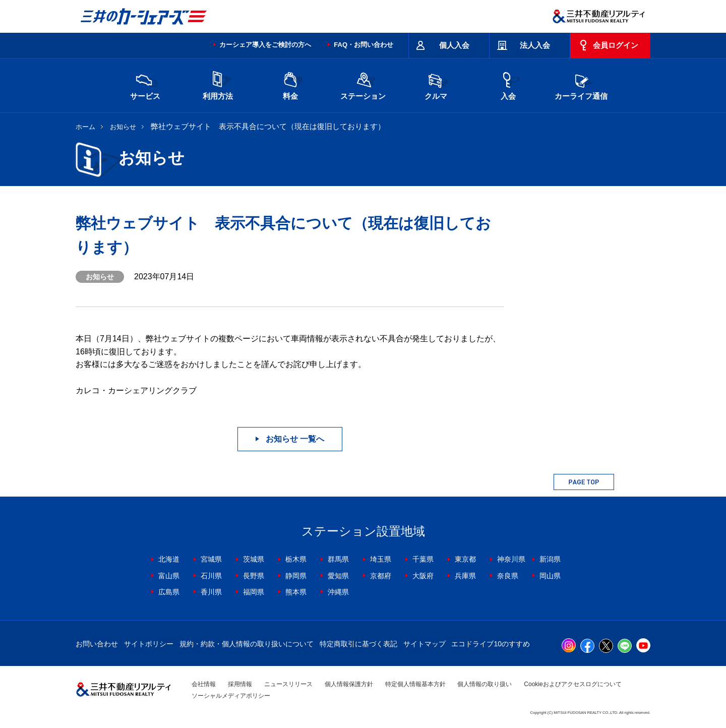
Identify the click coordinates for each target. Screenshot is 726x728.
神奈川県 (511, 559)
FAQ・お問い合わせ (364, 45)
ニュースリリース (288, 684)
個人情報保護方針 (349, 684)
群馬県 (338, 559)
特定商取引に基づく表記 (358, 644)
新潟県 (550, 559)
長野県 (254, 576)
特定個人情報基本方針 (415, 684)
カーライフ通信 (581, 84)
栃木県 (296, 559)
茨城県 (254, 559)
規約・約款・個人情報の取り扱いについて (247, 644)
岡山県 (550, 576)
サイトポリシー (149, 644)
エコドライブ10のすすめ (491, 644)
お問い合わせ (97, 644)
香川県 (211, 592)
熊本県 (296, 592)
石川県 (211, 576)
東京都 (465, 559)
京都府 (381, 576)
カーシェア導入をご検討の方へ (265, 45)
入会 (508, 84)
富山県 (169, 576)
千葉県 (423, 559)
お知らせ (123, 127)
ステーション (363, 84)
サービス (145, 84)
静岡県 (296, 576)
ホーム (85, 127)
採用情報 (240, 684)
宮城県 (211, 559)
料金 (290, 84)
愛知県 (338, 576)
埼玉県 (381, 559)
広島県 (169, 592)
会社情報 (204, 684)
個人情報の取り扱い (485, 684)
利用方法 (218, 84)
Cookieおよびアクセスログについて (572, 684)
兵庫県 (465, 576)
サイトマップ (425, 644)
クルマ (436, 84)
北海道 (169, 559)
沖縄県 (338, 592)
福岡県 (254, 592)
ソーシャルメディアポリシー (231, 696)
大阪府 (423, 576)
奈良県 (508, 576)
